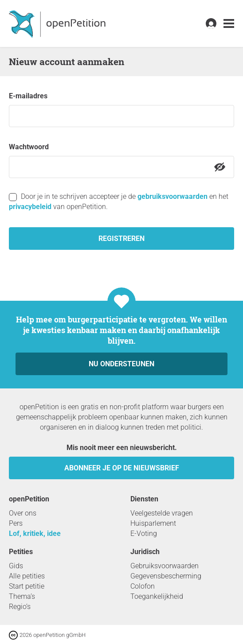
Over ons (23, 513)
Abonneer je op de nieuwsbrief (122, 468)
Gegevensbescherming (166, 576)
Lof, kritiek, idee (35, 533)
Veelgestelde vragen (162, 513)
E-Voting (144, 533)
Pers (16, 523)
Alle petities (27, 576)
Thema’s (22, 596)
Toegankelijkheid (157, 596)
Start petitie (27, 586)
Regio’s (20, 607)
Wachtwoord (29, 147)
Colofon (143, 586)
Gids (16, 566)
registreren (121, 239)
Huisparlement (153, 523)
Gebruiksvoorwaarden (165, 566)
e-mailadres (28, 96)
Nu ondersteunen (121, 364)
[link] (229, 24)
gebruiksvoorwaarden (172, 196)
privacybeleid (30, 207)
